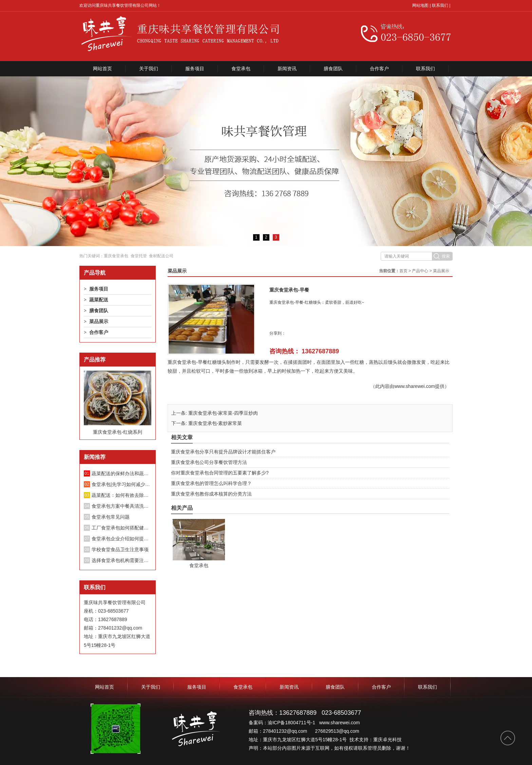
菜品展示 (99, 321)
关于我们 (149, 69)
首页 (403, 271)
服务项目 (195, 69)
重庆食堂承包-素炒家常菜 (215, 423)
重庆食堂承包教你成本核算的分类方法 (211, 494)
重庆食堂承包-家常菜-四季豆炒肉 (223, 413)
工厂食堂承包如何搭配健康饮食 (121, 528)
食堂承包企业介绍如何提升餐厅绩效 (121, 539)
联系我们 (440, 5)
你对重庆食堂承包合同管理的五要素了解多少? (220, 473)
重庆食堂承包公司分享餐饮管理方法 (209, 462)
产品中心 (420, 271)
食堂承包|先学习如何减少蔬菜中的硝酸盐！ (121, 484)
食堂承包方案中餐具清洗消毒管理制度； (121, 506)
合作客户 (379, 69)
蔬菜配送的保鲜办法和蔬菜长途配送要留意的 (121, 473)
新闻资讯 (287, 69)
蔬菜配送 (99, 300)
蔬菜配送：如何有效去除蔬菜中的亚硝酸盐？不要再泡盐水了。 (121, 495)
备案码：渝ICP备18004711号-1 (283, 723)
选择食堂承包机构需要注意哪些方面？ (121, 560)
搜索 (446, 256)
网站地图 (420, 5)
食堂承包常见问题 (111, 517)
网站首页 (102, 69)
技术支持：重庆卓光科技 (376, 740)
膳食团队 (333, 69)
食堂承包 (241, 69)
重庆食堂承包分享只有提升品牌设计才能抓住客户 (223, 452)
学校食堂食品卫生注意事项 (120, 549)
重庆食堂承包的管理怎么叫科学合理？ (211, 483)
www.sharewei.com (415, 386)
